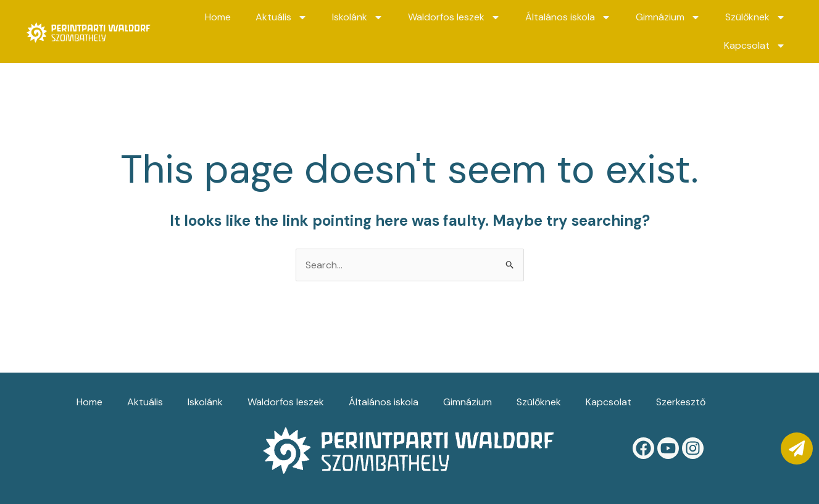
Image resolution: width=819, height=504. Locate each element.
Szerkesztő (681, 402)
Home (218, 17)
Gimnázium (668, 17)
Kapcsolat (755, 46)
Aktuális (281, 17)
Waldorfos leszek (454, 17)
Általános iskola (568, 17)
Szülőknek (755, 17)
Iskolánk (358, 17)
